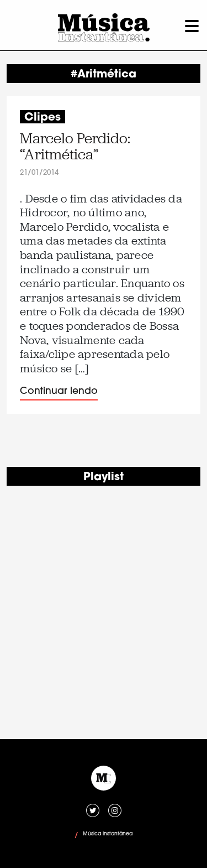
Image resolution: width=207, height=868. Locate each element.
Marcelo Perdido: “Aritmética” (75, 147)
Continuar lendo (59, 391)
